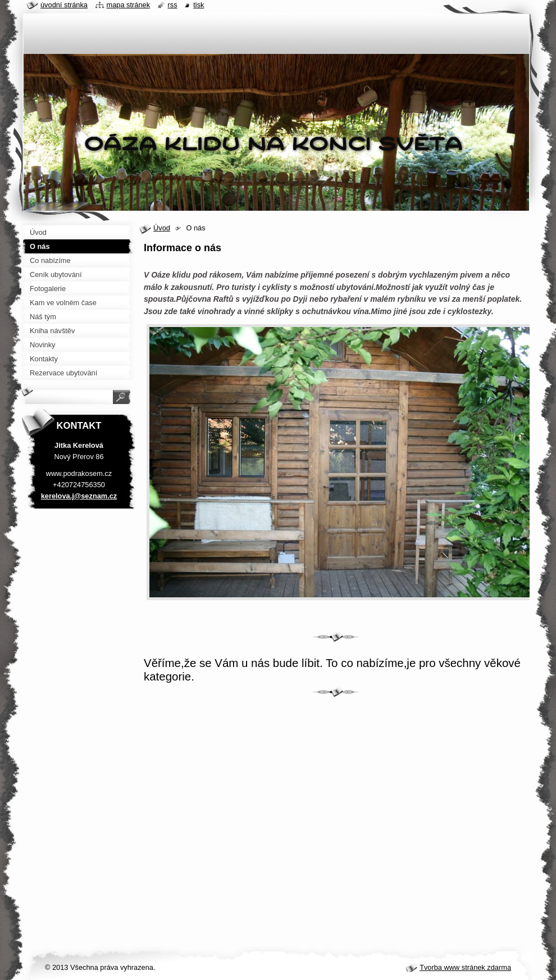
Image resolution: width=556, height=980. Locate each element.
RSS (173, 5)
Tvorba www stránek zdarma (465, 967)
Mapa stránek (129, 5)
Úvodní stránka (64, 5)
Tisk (199, 5)
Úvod (162, 228)
